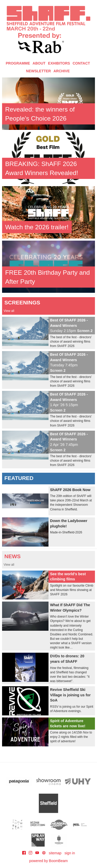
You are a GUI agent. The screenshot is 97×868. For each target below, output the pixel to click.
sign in (70, 853)
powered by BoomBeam (48, 861)
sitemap (55, 853)
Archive (62, 71)
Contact (81, 63)
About (39, 63)
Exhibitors (59, 63)
